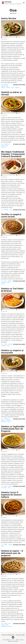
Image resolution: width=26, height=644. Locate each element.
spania (10, 281)
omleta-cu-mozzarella (6, 421)
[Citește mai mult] (19, 85)
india (6, 545)
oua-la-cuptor (5, 625)
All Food (8, 2)
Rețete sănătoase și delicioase (13, 4)
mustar (9, 87)
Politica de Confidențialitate (8, 635)
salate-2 (18, 87)
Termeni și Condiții (20, 635)
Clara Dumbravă (6, 640)
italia (6, 344)
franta (4, 87)
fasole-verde (5, 86)
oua (13, 87)
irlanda (7, 210)
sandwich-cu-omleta (7, 626)
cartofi (7, 84)
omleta (11, 545)
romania (4, 147)
